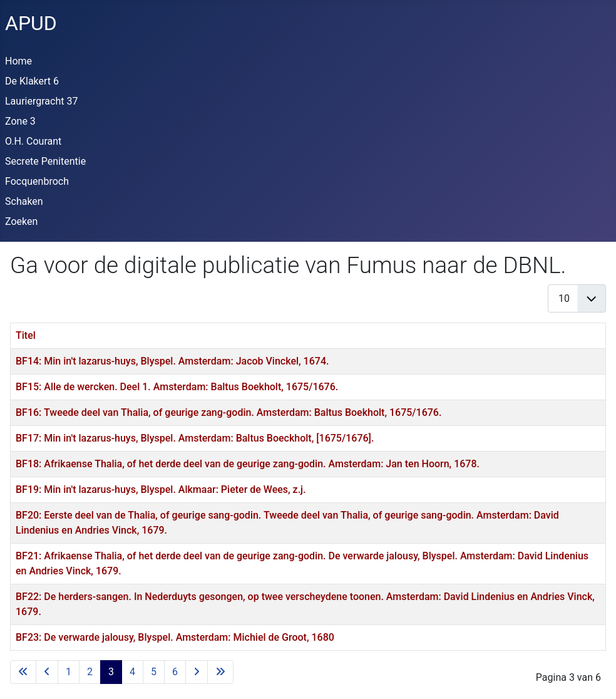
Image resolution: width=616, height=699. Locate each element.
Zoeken (21, 221)
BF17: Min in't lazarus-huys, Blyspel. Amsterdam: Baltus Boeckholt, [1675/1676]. (195, 438)
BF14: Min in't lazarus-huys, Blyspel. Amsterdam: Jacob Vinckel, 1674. (172, 361)
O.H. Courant (33, 141)
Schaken (24, 201)
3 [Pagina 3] (111, 672)
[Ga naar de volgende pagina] (197, 672)
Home (18, 61)
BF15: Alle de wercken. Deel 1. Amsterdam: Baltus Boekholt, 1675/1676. (177, 387)
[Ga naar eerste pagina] (23, 672)
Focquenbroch (37, 181)
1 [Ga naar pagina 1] (69, 672)
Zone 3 (20, 121)
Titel (26, 335)
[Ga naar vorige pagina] (47, 672)
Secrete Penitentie (45, 161)
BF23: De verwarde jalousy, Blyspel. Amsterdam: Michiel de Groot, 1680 (175, 637)
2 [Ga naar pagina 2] (90, 672)
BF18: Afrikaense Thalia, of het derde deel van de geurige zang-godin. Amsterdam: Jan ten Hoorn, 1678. (248, 464)
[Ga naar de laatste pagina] (220, 672)
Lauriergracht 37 (41, 101)
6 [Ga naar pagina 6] (175, 672)
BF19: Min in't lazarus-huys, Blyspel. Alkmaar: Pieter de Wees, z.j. (161, 489)
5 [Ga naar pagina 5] (154, 672)
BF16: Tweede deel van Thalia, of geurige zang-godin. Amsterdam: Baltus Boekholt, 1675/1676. (228, 412)
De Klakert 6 (32, 81)
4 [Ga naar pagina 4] (132, 672)
